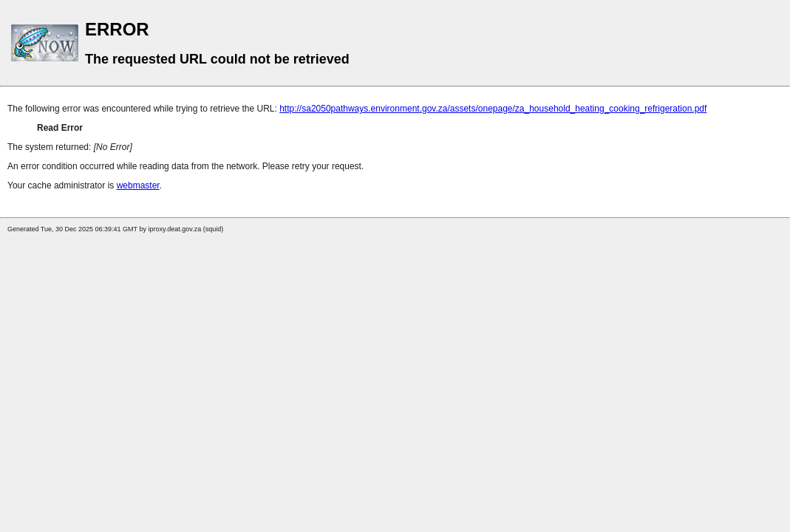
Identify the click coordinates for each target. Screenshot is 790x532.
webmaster (138, 185)
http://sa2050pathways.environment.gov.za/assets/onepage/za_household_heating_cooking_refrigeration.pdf (493, 109)
